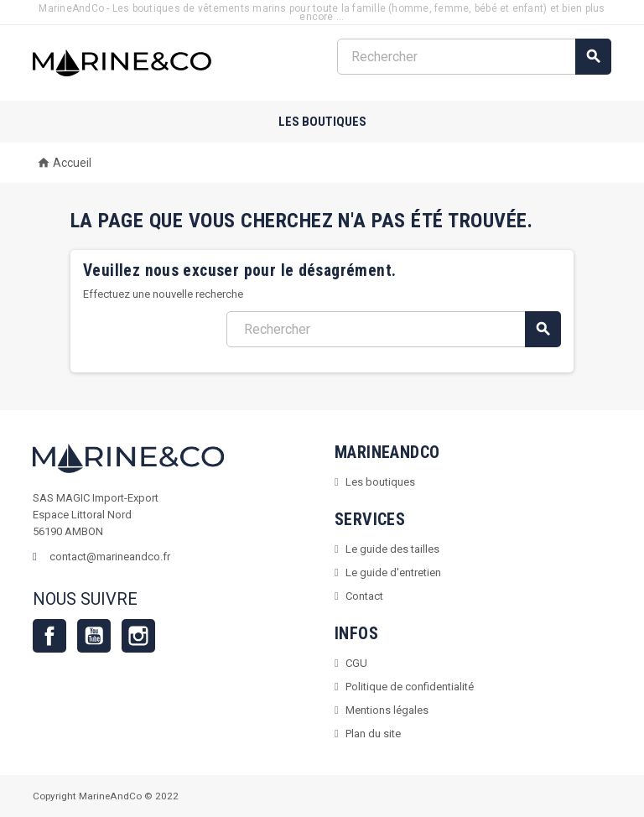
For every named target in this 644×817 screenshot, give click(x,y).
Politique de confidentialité (410, 687)
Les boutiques (322, 122)
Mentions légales (387, 710)
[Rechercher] (474, 57)
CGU (356, 663)
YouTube (94, 636)
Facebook (49, 636)
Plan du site (373, 734)
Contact (364, 596)
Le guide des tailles (392, 549)
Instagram (138, 636)
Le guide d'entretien (393, 572)
